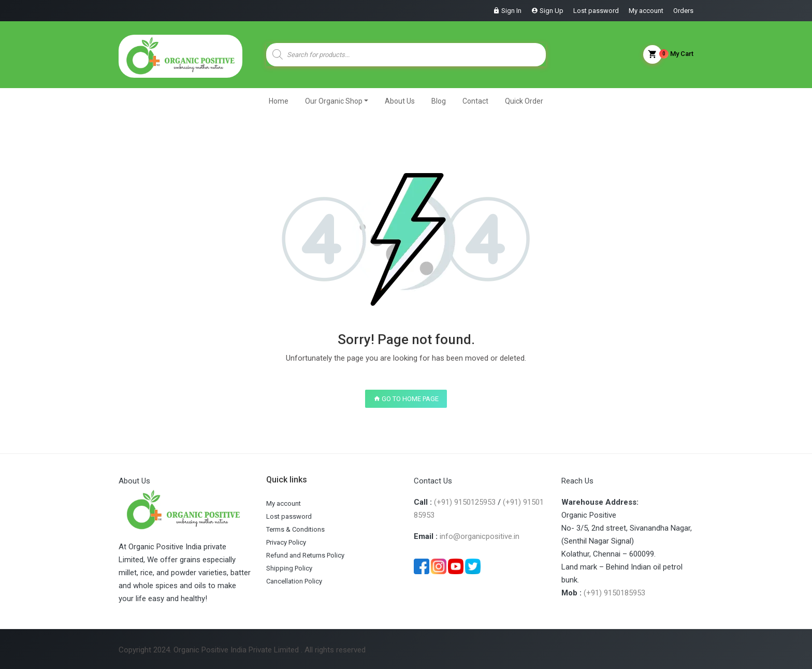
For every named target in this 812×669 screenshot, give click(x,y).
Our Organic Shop (334, 101)
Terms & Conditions (295, 529)
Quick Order (524, 101)
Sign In (511, 11)
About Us (400, 101)
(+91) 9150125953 (465, 502)
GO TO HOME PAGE (406, 399)
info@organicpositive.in (480, 536)
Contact (475, 101)
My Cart (668, 54)
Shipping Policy (289, 568)
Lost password (596, 11)
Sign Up (552, 11)
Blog (439, 101)
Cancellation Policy (294, 581)
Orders (683, 11)
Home (279, 101)
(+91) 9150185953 (614, 593)
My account (646, 11)
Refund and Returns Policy (305, 555)
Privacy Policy (286, 542)
